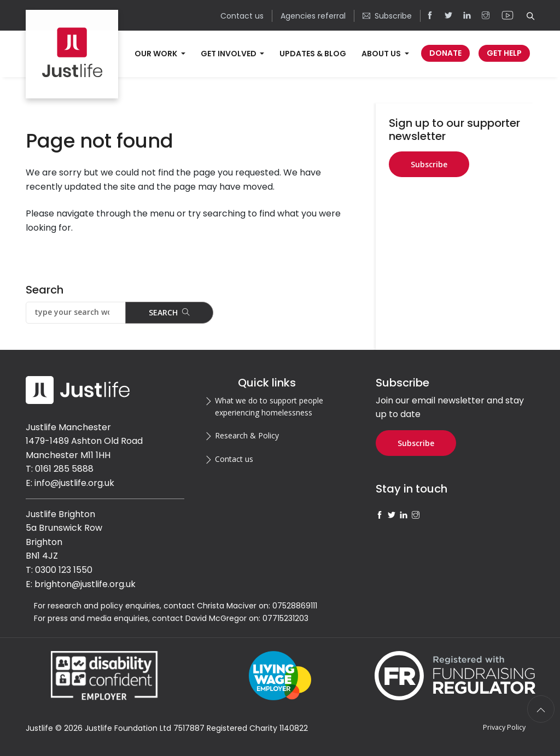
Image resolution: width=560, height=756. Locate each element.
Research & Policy (247, 435)
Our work (157, 54)
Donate (445, 53)
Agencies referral (313, 16)
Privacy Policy (504, 727)
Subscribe (387, 16)
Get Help (504, 53)
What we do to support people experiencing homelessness (269, 406)
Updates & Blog (313, 54)
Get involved (229, 54)
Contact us (242, 16)
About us (382, 54)
